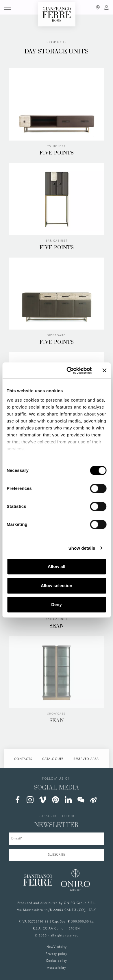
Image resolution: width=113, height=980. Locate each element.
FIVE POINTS (57, 153)
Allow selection (56, 586)
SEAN (57, 626)
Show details (82, 548)
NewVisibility (57, 947)
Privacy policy (56, 954)
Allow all (56, 566)
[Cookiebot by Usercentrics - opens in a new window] (68, 371)
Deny (56, 604)
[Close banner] (104, 371)
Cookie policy (56, 961)
